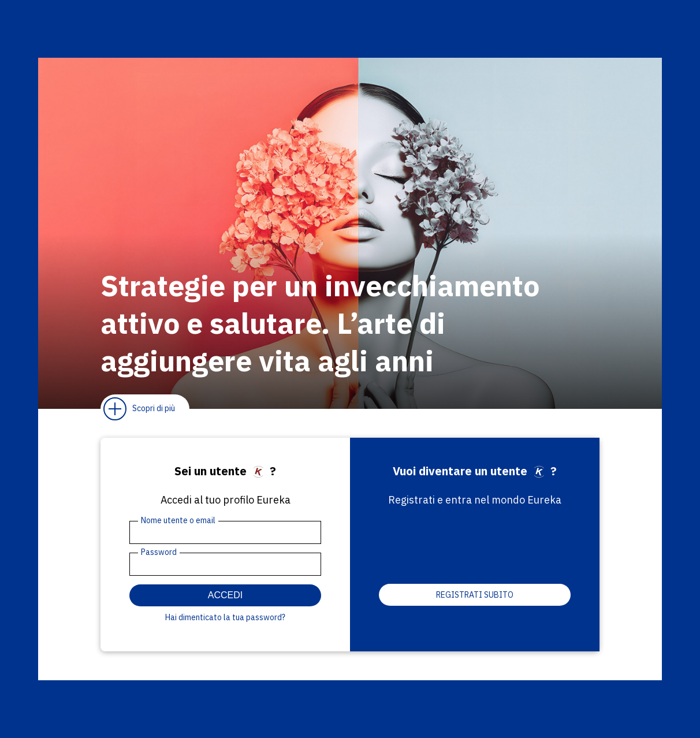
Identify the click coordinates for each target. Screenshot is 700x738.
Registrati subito (475, 595)
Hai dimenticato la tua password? (225, 617)
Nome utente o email (178, 520)
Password (159, 552)
